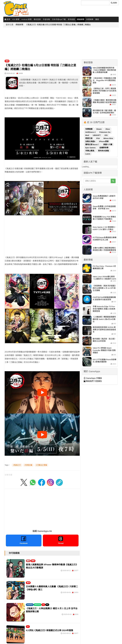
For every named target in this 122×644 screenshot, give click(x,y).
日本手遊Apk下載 (59, 19)
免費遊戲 (89, 129)
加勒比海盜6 (91, 141)
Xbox (108, 129)
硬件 (28, 561)
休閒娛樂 (90, 19)
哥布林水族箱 (103, 151)
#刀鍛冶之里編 (41, 465)
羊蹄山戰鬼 (90, 151)
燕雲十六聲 (108, 144)
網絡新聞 (81, 19)
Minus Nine (108, 138)
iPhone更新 (104, 141)
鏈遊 (97, 19)
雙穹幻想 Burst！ (93, 144)
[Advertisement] (62, 43)
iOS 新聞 (16, 19)
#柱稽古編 (28, 465)
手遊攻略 (46, 19)
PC (47, 605)
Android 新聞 (26, 19)
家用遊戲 (71, 19)
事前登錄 (37, 19)
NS (43, 605)
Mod (87, 135)
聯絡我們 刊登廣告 (93, 381)
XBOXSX (38, 605)
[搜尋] (95, 3)
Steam (99, 129)
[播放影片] (42, 392)
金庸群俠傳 (104, 148)
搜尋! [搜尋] (114, 3)
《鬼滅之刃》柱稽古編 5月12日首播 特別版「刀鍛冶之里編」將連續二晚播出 (58, 25)
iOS (106, 135)
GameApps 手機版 (93, 378)
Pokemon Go (105, 132)
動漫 (7, 61)
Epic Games (91, 148)
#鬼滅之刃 (17, 465)
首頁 (7, 19)
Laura (88, 154)
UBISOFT (97, 135)
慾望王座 (89, 138)
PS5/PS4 (30, 605)
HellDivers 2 (91, 132)
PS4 (98, 138)
